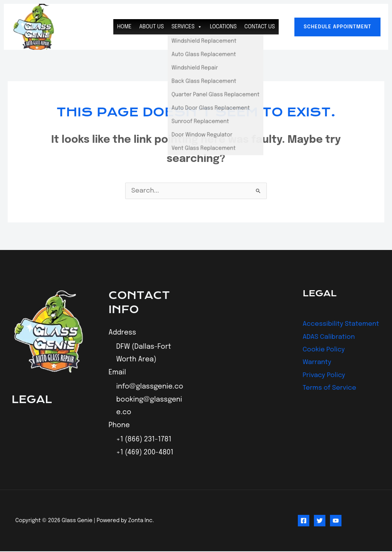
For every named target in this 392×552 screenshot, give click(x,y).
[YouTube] (336, 521)
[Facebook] (304, 521)
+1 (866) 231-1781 (144, 440)
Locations (223, 27)
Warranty (318, 376)
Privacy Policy (325, 388)
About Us (152, 27)
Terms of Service (331, 401)
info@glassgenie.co (150, 387)
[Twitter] (320, 521)
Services (187, 27)
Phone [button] (119, 426)
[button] (337, 27)
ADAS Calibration (330, 350)
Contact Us (260, 27)
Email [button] (118, 373)
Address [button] (122, 333)
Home (124, 27)
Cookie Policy (325, 363)
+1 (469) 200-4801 (145, 453)
